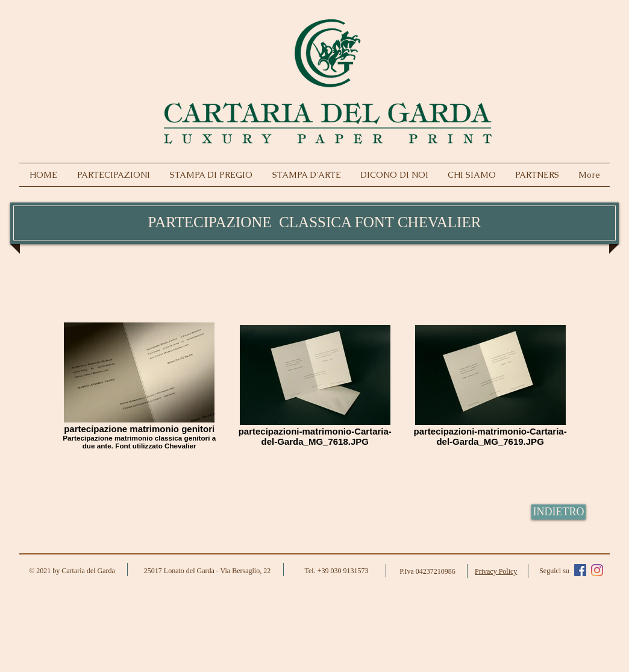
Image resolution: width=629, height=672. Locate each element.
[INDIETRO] (559, 512)
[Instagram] (597, 570)
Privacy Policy (496, 571)
